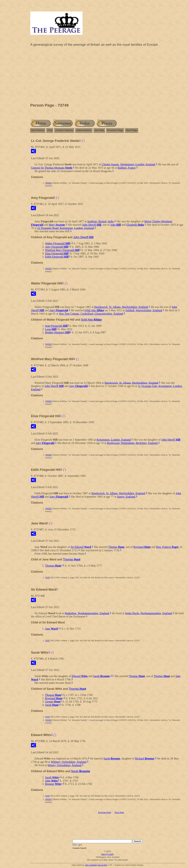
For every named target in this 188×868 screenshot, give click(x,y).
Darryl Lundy (107, 854)
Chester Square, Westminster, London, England (128, 164)
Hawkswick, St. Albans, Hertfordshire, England (121, 307)
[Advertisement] (108, 76)
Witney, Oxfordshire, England (64, 765)
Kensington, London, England (114, 440)
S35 (48, 577)
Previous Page (115, 130)
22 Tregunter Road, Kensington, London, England (66, 228)
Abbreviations (84, 130)
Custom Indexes (64, 130)
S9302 (49, 183)
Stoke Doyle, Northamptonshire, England (148, 613)
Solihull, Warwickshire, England (144, 310)
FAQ (50, 130)
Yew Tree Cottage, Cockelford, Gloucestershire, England (91, 314)
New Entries (38, 130)
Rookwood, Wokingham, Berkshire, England (132, 443)
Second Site (102, 865)
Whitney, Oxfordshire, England (69, 762)
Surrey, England (126, 497)
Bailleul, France (127, 168)
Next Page (132, 130)
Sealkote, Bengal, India (100, 221)
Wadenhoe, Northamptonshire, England (87, 613)
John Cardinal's (91, 865)
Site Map (99, 130)
